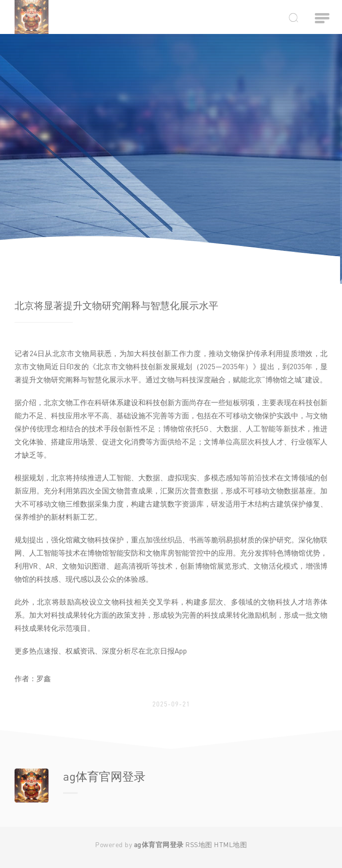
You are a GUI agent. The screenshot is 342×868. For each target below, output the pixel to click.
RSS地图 (199, 844)
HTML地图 (230, 844)
